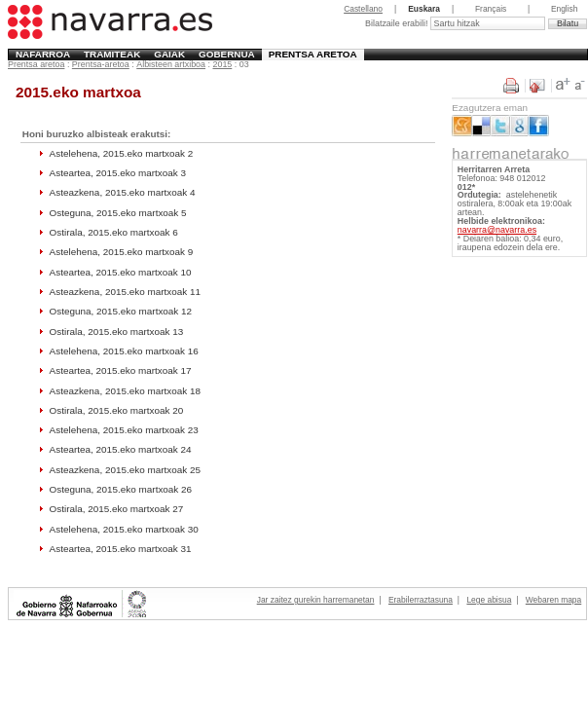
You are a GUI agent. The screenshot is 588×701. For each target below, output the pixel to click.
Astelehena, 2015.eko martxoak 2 (122, 153)
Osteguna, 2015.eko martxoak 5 (118, 213)
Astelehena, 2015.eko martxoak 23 (124, 430)
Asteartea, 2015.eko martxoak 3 (118, 173)
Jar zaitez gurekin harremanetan (316, 600)
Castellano (363, 9)
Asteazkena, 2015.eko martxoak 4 (123, 192)
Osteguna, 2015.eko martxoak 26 (121, 489)
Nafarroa (43, 54)
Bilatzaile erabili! (398, 23)
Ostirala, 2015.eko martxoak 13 (117, 332)
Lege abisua (489, 600)
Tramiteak (112, 54)
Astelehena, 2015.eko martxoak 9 (122, 252)
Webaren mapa (553, 600)
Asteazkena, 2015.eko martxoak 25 (125, 470)
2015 (222, 64)
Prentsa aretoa (313, 54)
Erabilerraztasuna (421, 600)
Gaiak (169, 54)
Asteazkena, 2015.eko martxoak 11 (125, 292)
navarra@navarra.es (497, 230)
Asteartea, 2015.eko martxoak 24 (121, 449)
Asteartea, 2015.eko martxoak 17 (121, 370)
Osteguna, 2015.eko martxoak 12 (121, 311)
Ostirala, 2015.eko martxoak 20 (117, 410)
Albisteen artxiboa (171, 64)
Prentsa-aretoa (101, 64)
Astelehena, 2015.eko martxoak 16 (124, 351)
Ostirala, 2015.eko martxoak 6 (114, 232)
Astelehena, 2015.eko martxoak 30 (124, 529)
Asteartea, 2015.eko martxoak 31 (121, 549)
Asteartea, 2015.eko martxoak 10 (121, 272)
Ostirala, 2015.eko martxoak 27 (117, 509)
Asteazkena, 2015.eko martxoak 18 (125, 391)
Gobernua (227, 54)
